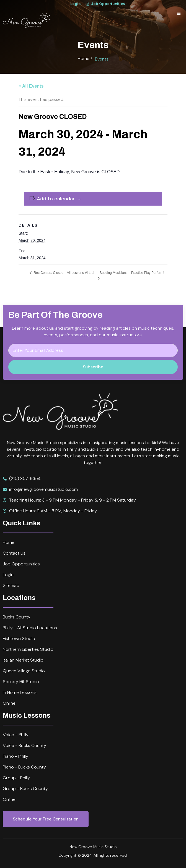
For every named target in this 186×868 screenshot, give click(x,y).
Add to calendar (56, 199)
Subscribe (93, 367)
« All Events (31, 86)
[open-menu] (179, 14)
